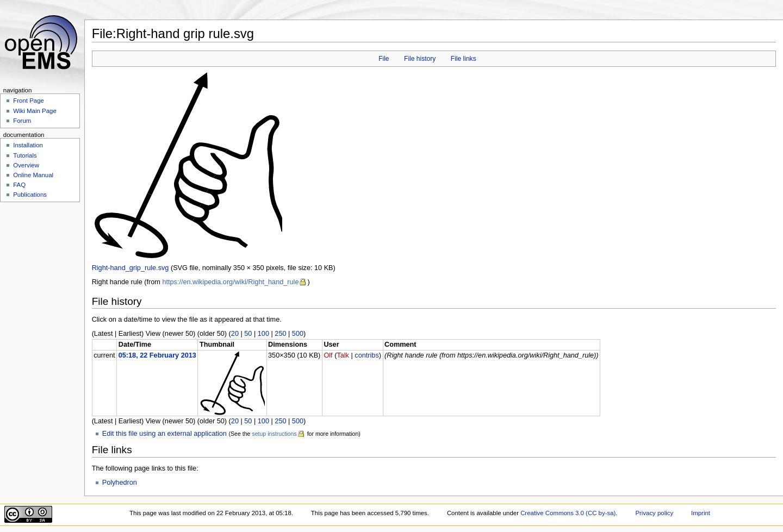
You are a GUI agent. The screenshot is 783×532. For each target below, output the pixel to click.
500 (298, 334)
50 (248, 334)
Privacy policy (654, 513)
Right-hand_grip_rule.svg (130, 268)
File (384, 59)
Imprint (701, 513)
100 (263, 334)
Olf (328, 355)
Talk (343, 355)
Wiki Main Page (35, 111)
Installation (28, 145)
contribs (366, 355)
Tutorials (25, 155)
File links (464, 59)
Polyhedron (120, 483)
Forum (22, 121)
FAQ (19, 185)
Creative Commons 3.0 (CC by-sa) (568, 513)
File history (420, 59)
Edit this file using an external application (164, 434)
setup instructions (274, 434)
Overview (26, 165)
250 (280, 334)
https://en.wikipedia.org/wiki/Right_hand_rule (230, 282)
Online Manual (33, 175)
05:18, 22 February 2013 (157, 355)
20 (235, 334)
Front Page (29, 101)
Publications (30, 195)
